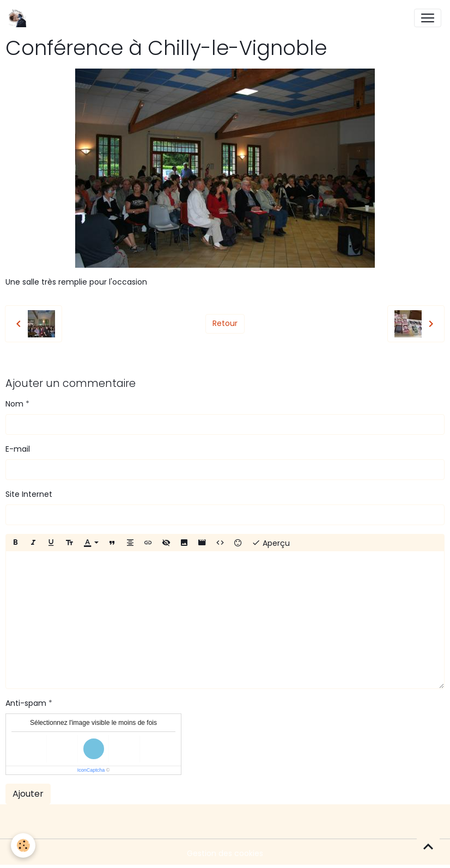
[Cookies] (23, 845)
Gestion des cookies (225, 853)
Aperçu (271, 543)
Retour (225, 323)
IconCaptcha (91, 770)
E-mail (18, 449)
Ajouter (28, 794)
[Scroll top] (428, 846)
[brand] (20, 18)
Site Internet (29, 494)
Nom (14, 404)
